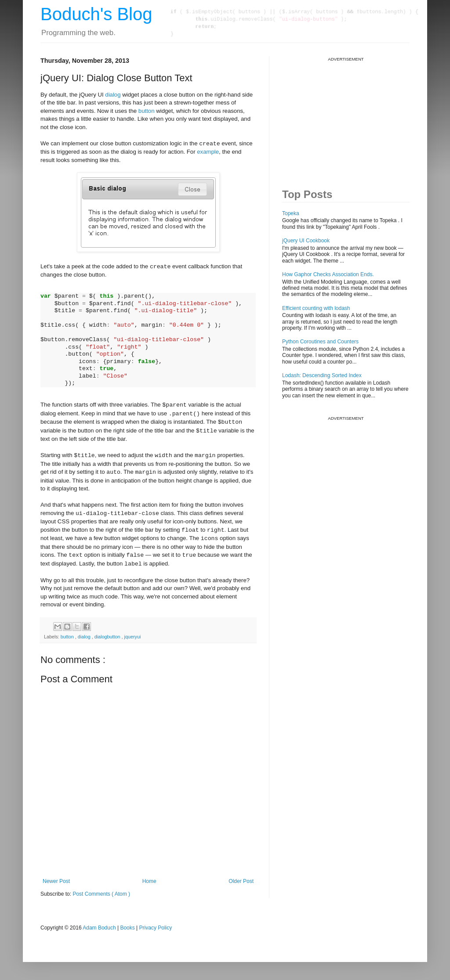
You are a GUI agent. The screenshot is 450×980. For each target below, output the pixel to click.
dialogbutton (108, 637)
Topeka (291, 213)
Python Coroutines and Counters (320, 342)
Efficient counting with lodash (316, 308)
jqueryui (133, 637)
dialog (113, 95)
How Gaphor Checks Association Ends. (328, 274)
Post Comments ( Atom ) (101, 894)
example (208, 152)
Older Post (241, 881)
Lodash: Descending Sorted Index (322, 375)
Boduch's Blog (96, 14)
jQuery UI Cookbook (306, 241)
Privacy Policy (156, 928)
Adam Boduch (99, 928)
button (147, 111)
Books (127, 928)
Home (149, 881)
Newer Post (56, 881)
